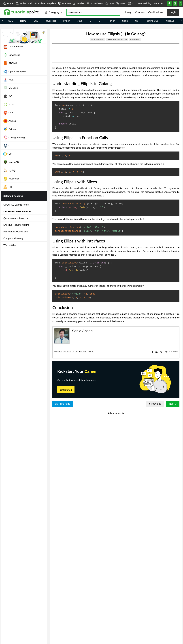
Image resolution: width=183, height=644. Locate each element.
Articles (79, 3)
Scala (125, 21)
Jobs (110, 3)
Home (8, 3)
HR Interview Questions (16, 232)
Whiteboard (24, 3)
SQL (11, 21)
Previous (155, 404)
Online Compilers (45, 3)
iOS (8, 96)
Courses (140, 12)
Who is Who (10, 245)
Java (80, 21)
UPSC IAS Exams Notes (16, 205)
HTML (23, 21)
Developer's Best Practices (17, 211)
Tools (121, 3)
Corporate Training (139, 3)
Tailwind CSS (152, 21)
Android (10, 121)
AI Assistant (95, 3)
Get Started (66, 390)
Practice (65, 3)
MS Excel (11, 88)
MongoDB (11, 162)
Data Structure (13, 47)
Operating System (15, 72)
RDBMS (10, 63)
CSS (36, 21)
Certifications (156, 12)
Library (128, 12)
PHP (113, 21)
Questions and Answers (16, 218)
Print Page (63, 404)
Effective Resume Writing (16, 225)
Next (173, 404)
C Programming (14, 137)
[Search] (93, 12)
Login (173, 12)
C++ (101, 21)
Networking (12, 55)
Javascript (51, 21)
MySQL (10, 170)
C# (137, 21)
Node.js (170, 21)
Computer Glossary (13, 238)
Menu (158, 4)
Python (67, 21)
